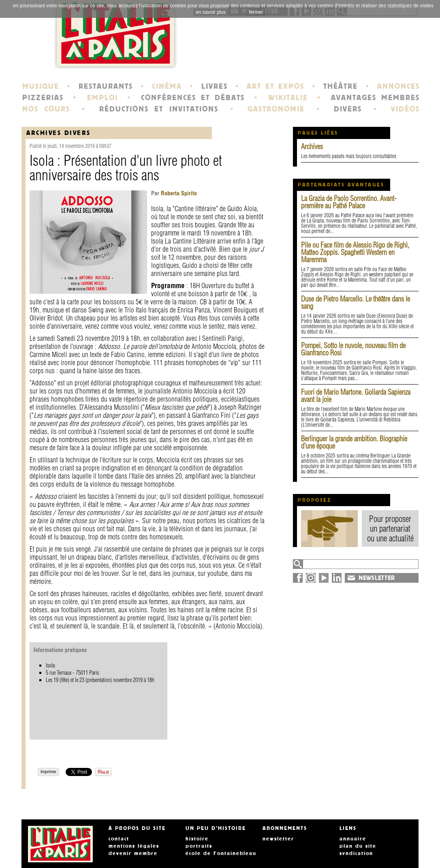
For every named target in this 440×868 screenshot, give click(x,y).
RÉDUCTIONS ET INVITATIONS (159, 109)
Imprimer (48, 772)
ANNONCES (398, 86)
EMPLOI (103, 98)
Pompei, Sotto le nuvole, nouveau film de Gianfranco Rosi (353, 349)
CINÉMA (167, 86)
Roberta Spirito (178, 193)
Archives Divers (59, 133)
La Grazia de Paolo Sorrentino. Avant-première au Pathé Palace (349, 202)
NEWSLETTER (377, 578)
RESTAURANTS (106, 86)
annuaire (353, 839)
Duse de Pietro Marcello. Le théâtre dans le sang (356, 303)
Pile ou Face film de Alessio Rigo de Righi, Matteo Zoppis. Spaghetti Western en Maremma (355, 252)
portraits (199, 846)
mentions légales (134, 846)
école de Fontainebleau (221, 853)
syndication (356, 853)
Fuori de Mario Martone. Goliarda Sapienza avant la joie (356, 396)
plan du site (358, 846)
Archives (312, 146)
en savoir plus (211, 12)
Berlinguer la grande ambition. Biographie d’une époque (354, 442)
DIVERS (348, 109)
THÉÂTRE (341, 86)
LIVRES (215, 86)
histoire (197, 839)
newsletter (278, 839)
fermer (256, 12)
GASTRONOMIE (276, 109)
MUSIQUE (41, 86)
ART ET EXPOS (275, 86)
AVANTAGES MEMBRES (375, 98)
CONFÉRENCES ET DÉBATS (193, 98)
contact (119, 839)
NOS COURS (46, 109)
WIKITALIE (288, 98)
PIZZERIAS (43, 98)
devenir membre (133, 853)
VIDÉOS (405, 109)
